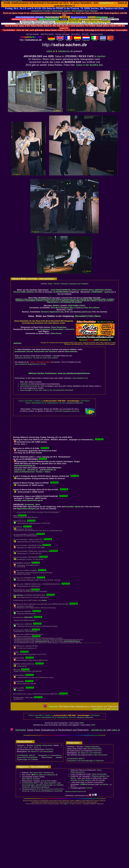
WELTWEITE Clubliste (31, 779)
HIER (82, 723)
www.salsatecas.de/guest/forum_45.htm (30, 364)
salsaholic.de (25, 384)
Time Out (88, 308)
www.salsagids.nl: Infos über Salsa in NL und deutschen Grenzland (47, 390)
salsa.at (51, 51)
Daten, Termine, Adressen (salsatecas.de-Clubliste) (68, 284)
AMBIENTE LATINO (21, 299)
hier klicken (104, 784)
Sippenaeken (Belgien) (26, 509)
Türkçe (110, 40)
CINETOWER (73, 306)
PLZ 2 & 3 (50, 789)
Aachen (101, 56)
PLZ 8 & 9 (36, 791)
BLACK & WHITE (34, 299)
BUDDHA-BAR (46, 299)
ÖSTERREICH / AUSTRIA (52, 791)
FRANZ (108, 290)
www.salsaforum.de (80, 378)
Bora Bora (55, 308)
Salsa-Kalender (71, 351)
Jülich (38, 504)
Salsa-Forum (56, 333)
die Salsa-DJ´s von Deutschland (41, 751)
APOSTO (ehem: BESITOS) (92, 290)
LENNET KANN (75, 301)
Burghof (65, 308)
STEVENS (110, 301)
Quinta (108, 292)
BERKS (56, 306)
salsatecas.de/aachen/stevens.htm (12, 1)
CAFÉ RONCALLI (57, 299)
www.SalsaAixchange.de (30, 386)
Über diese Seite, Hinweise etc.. (42, 773)
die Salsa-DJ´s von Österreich (90, 753)
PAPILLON (102, 301)
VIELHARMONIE (66, 302)
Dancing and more (70, 299)
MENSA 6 (94, 301)
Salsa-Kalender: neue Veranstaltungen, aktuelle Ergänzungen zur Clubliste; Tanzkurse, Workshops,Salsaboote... (43, 785)
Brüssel (45, 312)
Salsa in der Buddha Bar (89, 65)
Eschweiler (29, 504)
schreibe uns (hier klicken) (81, 780)
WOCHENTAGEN (94, 749)
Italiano (95, 40)
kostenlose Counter (41, 11)
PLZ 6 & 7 (27, 791)
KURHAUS (39, 301)
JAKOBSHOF (20, 301)
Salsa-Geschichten (99, 774)
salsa (65, 804)
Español (77, 40)
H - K (29, 747)
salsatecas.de (65, 51)
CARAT (69, 310)
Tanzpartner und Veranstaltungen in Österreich (85, 761)
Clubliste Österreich (92, 747)
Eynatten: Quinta (73, 507)
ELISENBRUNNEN (61, 292)
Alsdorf (44, 600)
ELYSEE (90, 299)
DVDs (49, 781)
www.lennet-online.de (42, 641)
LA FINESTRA (64, 301)
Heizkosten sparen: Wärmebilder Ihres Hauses (75, 11)
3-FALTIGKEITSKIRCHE (60, 290)
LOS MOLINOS (85, 301)
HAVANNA (97, 299)
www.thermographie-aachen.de (67, 411)
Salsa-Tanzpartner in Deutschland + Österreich (55, 329)
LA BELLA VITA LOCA (51, 301)
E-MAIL (89, 788)
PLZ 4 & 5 (59, 789)
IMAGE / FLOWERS (108, 299)
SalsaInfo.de (33, 470)
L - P (33, 747)
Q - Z (39, 747)
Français (69, 40)
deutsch (51, 40)
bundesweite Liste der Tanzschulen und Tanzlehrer (36, 351)
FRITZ (83, 306)
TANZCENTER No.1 (53, 302)
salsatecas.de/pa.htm (75, 403)
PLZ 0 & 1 (41, 789)
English (60, 40)
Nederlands (86, 40)
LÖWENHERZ (97, 292)
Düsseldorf (81, 316)
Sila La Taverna (76, 308)
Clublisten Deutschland (43, 745)
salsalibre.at (106, 3)
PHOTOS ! (49, 749)
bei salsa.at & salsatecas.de (45, 775)
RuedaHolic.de (50, 470)
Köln (91, 316)
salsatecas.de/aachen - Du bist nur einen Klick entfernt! (36, 358)
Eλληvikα (103, 40)
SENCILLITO (32, 292)
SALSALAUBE (19, 292)
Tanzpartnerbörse (29, 789)
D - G (23, 747)
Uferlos (96, 308)
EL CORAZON (81, 299)
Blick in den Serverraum (98, 755)
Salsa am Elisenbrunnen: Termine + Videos (32, 472)
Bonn (98, 316)
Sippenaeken (55, 312)
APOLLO (76, 290)
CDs (43, 781)
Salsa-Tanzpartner (59, 327)
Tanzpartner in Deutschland (49, 755)
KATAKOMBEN (30, 301)
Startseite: (51, 707)
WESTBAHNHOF (77, 302)
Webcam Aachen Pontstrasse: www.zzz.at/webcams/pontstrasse (59, 373)
